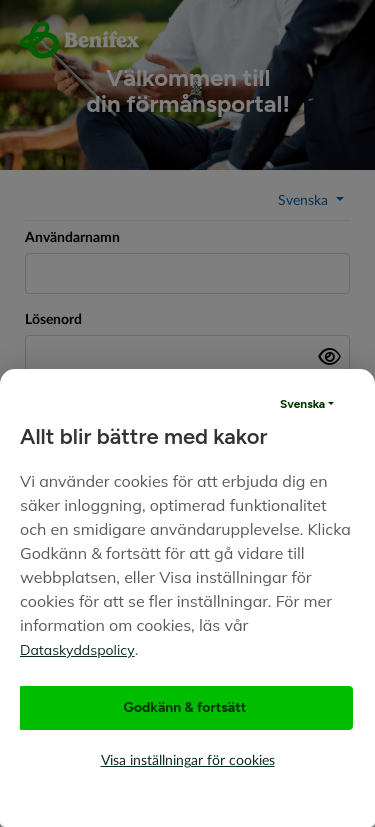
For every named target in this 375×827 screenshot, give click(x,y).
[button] (307, 404)
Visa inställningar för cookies (188, 761)
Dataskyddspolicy (77, 650)
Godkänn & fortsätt (185, 707)
